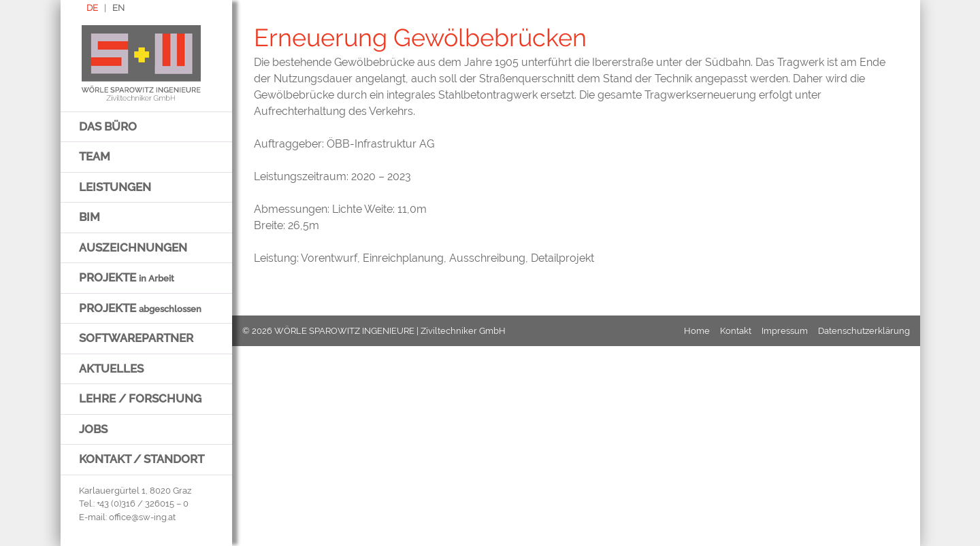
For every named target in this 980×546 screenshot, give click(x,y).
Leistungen (115, 187)
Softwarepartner (136, 338)
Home (697, 331)
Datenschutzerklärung (864, 331)
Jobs (93, 429)
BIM (89, 217)
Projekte (127, 277)
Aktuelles (111, 369)
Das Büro (108, 126)
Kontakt (736, 331)
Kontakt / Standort (142, 459)
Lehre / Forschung (140, 398)
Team (95, 156)
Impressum (785, 331)
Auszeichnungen (133, 248)
